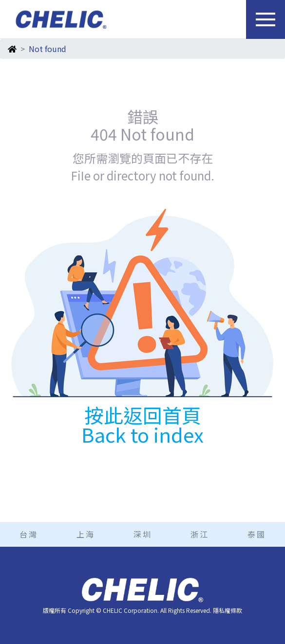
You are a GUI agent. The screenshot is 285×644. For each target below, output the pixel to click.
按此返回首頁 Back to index (142, 425)
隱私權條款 (228, 610)
